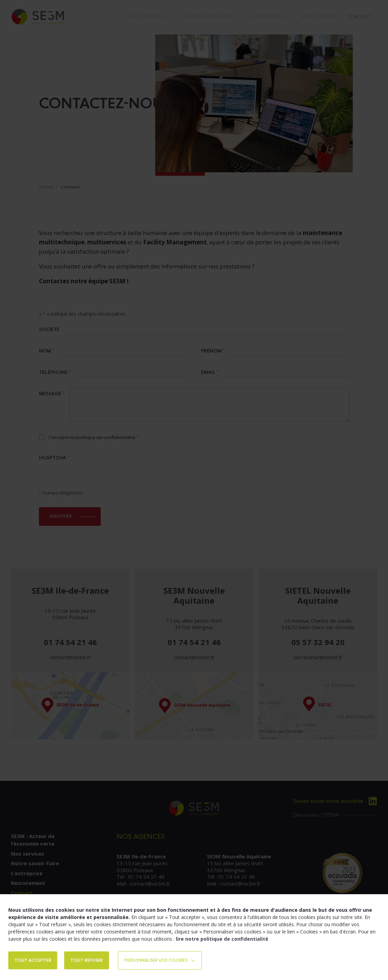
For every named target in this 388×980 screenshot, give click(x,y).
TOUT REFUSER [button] (104, 960)
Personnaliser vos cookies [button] (193, 960)
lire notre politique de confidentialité (222, 938)
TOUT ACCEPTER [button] (38, 960)
